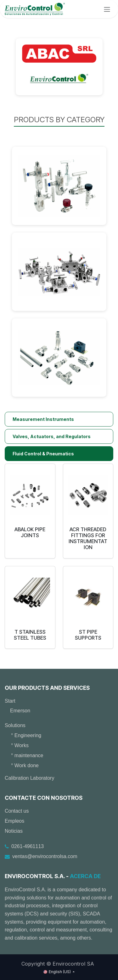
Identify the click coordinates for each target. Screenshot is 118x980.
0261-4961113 (28, 846)
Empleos (14, 821)
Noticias (14, 831)
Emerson (20, 711)
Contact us (17, 811)
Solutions (15, 725)
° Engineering (26, 735)
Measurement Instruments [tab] (43, 419)
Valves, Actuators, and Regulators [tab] (52, 436)
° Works (20, 745)
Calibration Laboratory (29, 778)
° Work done (25, 765)
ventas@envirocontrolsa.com (45, 856)
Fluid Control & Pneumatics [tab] (43, 454)
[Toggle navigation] (107, 9)
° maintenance (27, 755)
